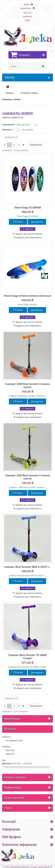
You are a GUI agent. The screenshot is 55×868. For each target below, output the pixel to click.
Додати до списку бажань (29, 234)
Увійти (27, 4)
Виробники (12, 719)
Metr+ (10, 750)
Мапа (27, 20)
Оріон (10, 754)
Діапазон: (7, 763)
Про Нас (27, 13)
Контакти (27, 16)
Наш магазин (14, 798)
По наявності (14, 740)
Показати (7, 130)
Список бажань (15, 777)
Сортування (8, 124)
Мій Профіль (12, 837)
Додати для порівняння (29, 237)
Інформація (13, 787)
